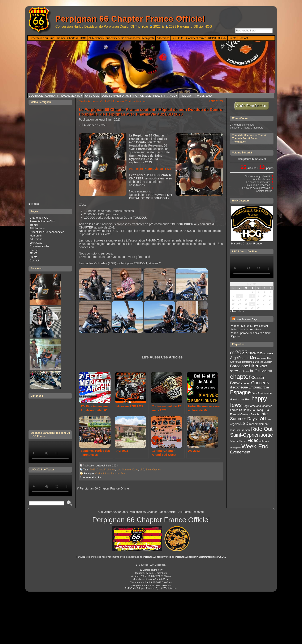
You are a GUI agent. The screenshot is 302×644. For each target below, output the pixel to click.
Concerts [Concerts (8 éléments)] (260, 383)
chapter (111, 470)
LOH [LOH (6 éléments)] (262, 419)
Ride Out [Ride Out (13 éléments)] (262, 429)
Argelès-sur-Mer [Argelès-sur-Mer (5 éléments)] (243, 358)
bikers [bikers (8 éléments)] (255, 366)
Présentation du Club (42, 221)
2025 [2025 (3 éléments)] (259, 353)
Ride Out (186, 96)
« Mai (233, 311)
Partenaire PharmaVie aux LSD (150, 169)
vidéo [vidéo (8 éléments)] (253, 440)
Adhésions (36, 239)
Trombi (34, 225)
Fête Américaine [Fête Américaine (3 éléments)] (262, 393)
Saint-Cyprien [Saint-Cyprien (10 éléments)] (245, 435)
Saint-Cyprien (153, 470)
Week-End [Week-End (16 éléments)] (255, 446)
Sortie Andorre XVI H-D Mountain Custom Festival (113, 101)
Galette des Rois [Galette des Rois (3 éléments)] (240, 399)
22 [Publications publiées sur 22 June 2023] (252, 304)
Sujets (33, 257)
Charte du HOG (39, 218)
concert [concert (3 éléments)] (246, 383)
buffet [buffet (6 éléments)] (255, 371)
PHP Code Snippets (135, 588)
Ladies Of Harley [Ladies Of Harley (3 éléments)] (241, 410)
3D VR (34, 253)
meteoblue (34, 204)
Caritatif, (100, 474)
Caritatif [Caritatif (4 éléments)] (266, 371)
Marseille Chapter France (252, 242)
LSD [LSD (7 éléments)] (244, 423)
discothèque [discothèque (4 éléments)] (239, 387)
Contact (34, 260)
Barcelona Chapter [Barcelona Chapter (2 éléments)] (262, 362)
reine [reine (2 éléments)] (233, 430)
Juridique (92, 96)
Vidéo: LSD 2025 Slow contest (249, 326)
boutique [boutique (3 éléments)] (244, 371)
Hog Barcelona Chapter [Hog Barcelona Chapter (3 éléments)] (257, 406)
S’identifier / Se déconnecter (47, 232)
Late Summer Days (115, 96)
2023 (93, 470)
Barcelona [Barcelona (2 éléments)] (247, 362)
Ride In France (164, 96)
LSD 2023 (216, 101)
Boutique (36, 96)
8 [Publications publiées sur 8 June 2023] (252, 296)
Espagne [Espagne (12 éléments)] (240, 392)
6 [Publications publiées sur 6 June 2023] (240, 296)
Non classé (142, 96)
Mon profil (36, 236)
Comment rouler (39, 246)
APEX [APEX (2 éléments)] (270, 353)
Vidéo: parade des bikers (246, 329)
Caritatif (52, 96)
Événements (71, 96)
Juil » (241, 311)
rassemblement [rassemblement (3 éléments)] (259, 424)
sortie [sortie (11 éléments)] (267, 435)
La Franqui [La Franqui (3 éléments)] (258, 410)
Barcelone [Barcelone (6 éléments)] (239, 366)
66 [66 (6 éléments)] (232, 353)
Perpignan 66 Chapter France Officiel (130, 19)
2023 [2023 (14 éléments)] (241, 352)
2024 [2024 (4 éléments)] (252, 353)
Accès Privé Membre (252, 106)
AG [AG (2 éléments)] (265, 353)
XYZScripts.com (169, 588)
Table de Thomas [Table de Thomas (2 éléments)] (239, 441)
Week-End (204, 96)
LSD (142, 470)
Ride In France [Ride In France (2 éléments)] (243, 430)
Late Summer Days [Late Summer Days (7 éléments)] (249, 416)
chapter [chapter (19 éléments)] (240, 377)
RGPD (34, 250)
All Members (37, 228)
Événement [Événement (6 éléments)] (240, 452)
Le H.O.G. (36, 243)
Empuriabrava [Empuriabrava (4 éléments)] (259, 387)
